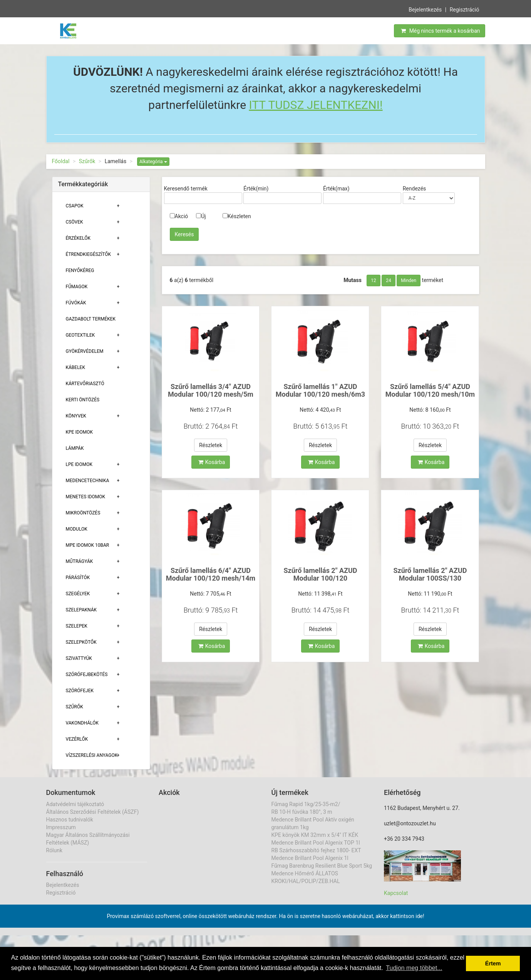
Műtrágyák (80, 561)
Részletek (211, 445)
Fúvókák (76, 303)
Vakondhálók (82, 723)
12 (374, 280)
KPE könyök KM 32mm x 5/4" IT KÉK (315, 835)
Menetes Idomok (86, 497)
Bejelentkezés (425, 9)
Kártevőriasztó (85, 384)
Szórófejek (80, 691)
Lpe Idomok (79, 464)
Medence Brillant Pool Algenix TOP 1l (316, 843)
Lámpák (75, 448)
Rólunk (54, 850)
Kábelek (75, 367)
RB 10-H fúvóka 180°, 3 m (302, 812)
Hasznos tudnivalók (70, 820)
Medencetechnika (88, 481)
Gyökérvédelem (85, 351)
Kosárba (212, 462)
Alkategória (153, 162)
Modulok (77, 529)
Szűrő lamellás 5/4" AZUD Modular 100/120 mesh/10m (430, 390)
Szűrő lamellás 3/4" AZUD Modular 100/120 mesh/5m (211, 390)
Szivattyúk (79, 658)
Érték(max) (336, 189)
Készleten (237, 216)
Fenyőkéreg (80, 270)
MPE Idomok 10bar (88, 545)
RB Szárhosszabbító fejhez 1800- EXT (316, 850)
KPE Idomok (80, 432)
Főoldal (61, 161)
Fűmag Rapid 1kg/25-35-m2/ (306, 804)
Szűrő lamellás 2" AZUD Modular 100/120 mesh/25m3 (320, 578)
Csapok (75, 206)
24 (389, 280)
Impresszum (61, 827)
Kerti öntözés (83, 400)
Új (201, 216)
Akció (179, 216)
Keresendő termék (186, 189)
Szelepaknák (81, 610)
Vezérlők (77, 739)
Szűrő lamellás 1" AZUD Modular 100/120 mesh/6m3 (320, 390)
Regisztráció (465, 9)
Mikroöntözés (83, 513)
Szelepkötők (81, 642)
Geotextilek (80, 335)
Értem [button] (493, 963)
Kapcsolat (396, 893)
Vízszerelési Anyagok (92, 755)
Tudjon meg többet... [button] (414, 968)
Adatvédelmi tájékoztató (75, 804)
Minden (409, 280)
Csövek (75, 222)
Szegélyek (78, 594)
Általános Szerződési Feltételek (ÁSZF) (93, 812)
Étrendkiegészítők (89, 254)
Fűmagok (77, 287)
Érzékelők (78, 238)
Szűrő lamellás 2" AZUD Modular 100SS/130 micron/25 (430, 578)
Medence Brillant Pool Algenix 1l (310, 858)
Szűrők (87, 161)
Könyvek (76, 416)
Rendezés (415, 189)
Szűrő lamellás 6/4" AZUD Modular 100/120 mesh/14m (211, 574)
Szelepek (77, 626)
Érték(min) (256, 189)
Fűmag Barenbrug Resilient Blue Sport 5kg (322, 866)
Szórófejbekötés (87, 674)
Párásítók (78, 578)
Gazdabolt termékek (91, 319)
